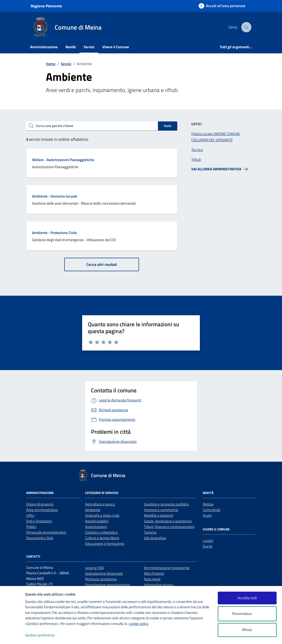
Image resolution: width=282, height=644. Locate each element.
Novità (71, 47)
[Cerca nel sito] (246, 27)
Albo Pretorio (154, 573)
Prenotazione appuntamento (108, 585)
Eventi (208, 546)
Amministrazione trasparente (167, 568)
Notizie (208, 504)
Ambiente (93, 510)
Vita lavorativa (155, 538)
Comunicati (211, 510)
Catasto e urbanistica (101, 532)
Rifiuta (247, 630)
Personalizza (247, 614)
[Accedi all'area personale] (222, 6)
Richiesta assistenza (101, 579)
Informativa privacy (159, 585)
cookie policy (138, 624)
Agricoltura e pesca (100, 504)
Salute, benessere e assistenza (168, 521)
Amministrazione (44, 47)
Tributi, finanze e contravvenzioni (169, 527)
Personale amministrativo (46, 532)
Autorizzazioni (96, 527)
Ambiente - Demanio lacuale (55, 196)
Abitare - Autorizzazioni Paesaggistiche (63, 160)
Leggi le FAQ (95, 568)
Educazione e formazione (105, 544)
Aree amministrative (42, 510)
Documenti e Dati (40, 538)
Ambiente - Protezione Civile (55, 233)
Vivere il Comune (116, 47)
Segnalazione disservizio (104, 573)
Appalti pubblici (97, 521)
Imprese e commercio (161, 510)
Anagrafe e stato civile (102, 515)
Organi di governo (40, 504)
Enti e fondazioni (39, 521)
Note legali (152, 579)
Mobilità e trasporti (159, 515)
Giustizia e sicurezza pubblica (166, 504)
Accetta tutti (247, 598)
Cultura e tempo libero (102, 538)
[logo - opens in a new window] (13, 635)
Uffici (30, 515)
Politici (31, 527)
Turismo (150, 532)
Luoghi (208, 541)
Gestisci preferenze (45, 635)
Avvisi (207, 515)
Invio (168, 126)
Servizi (89, 47)
